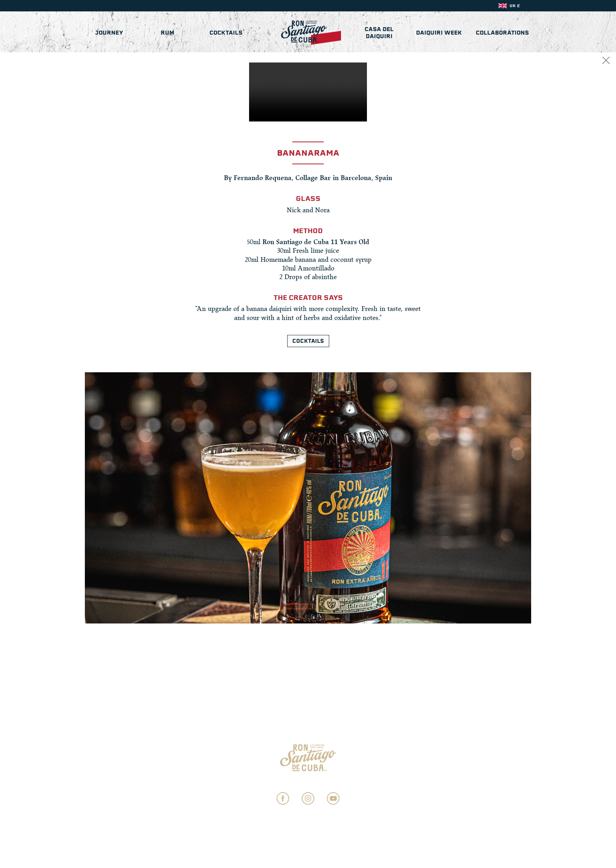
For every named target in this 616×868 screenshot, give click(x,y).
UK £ (515, 6)
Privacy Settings (308, 782)
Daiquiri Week (439, 33)
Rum (168, 33)
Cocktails (226, 33)
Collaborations (502, 33)
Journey (109, 33)
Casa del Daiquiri (378, 33)
